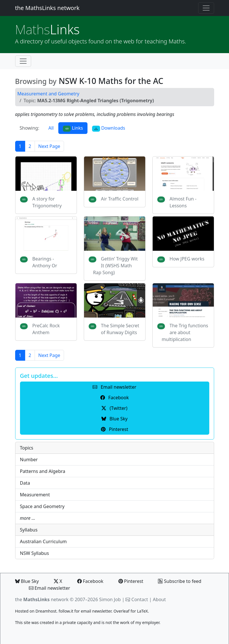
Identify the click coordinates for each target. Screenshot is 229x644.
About (159, 599)
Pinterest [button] (114, 429)
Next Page (49, 146)
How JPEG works (187, 259)
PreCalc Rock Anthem (46, 329)
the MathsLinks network (47, 8)
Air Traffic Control (120, 199)
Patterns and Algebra (43, 471)
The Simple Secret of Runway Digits (120, 329)
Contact (140, 599)
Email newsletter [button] (114, 387)
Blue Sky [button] (114, 419)
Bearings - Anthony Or (45, 262)
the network (42, 599)
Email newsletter (50, 588)
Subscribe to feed (180, 581)
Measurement (35, 495)
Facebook (90, 581)
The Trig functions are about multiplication (185, 332)
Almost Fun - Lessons (183, 202)
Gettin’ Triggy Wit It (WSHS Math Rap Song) (116, 266)
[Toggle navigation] (206, 8)
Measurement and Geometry (48, 94)
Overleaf (122, 611)
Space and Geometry (42, 506)
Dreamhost (46, 611)
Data (25, 483)
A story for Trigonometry (47, 202)
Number (29, 460)
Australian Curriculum (43, 541)
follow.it (66, 611)
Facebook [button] (115, 398)
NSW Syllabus (35, 553)
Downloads (109, 128)
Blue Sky (27, 581)
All (51, 128)
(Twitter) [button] (114, 408)
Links (47, 29)
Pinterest (131, 581)
